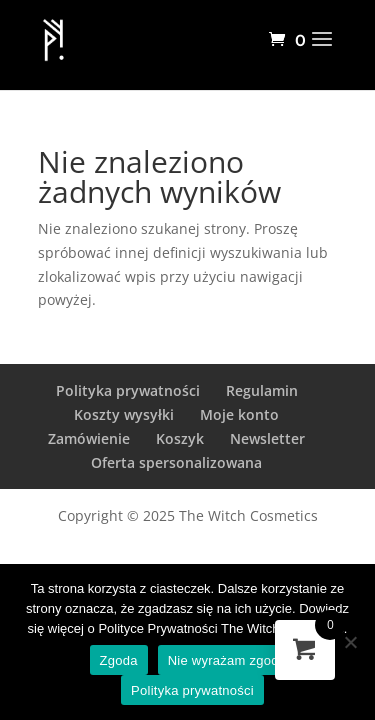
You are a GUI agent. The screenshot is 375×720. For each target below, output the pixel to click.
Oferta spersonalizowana (176, 462)
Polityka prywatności (128, 390)
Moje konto (239, 414)
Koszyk (180, 438)
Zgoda (119, 660)
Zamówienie (89, 438)
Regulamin (262, 390)
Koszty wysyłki (124, 414)
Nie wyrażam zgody (227, 660)
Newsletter (267, 438)
